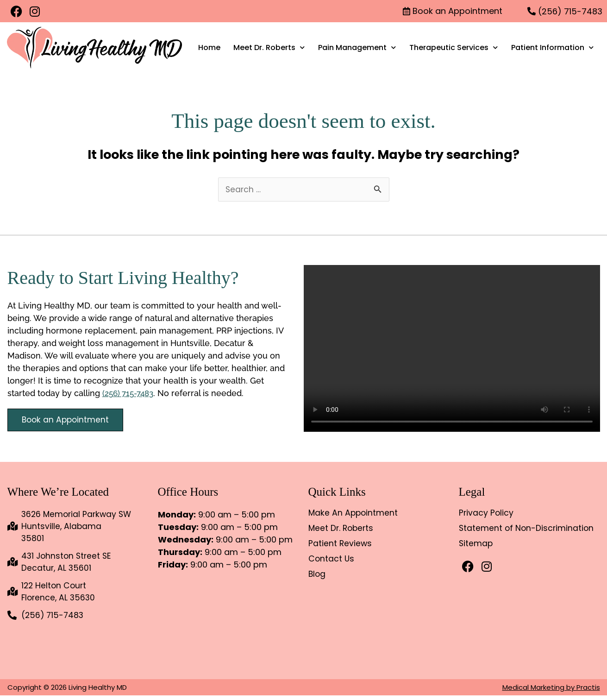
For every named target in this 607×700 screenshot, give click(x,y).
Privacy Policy (487, 514)
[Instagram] (35, 11)
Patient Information (552, 47)
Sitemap (476, 544)
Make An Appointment (354, 514)
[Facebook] (16, 11)
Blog (317, 575)
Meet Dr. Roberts (269, 47)
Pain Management (357, 47)
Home (209, 47)
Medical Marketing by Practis (551, 692)
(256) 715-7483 (130, 394)
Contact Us (332, 560)
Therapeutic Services (454, 47)
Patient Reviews (341, 544)
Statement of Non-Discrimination (527, 529)
